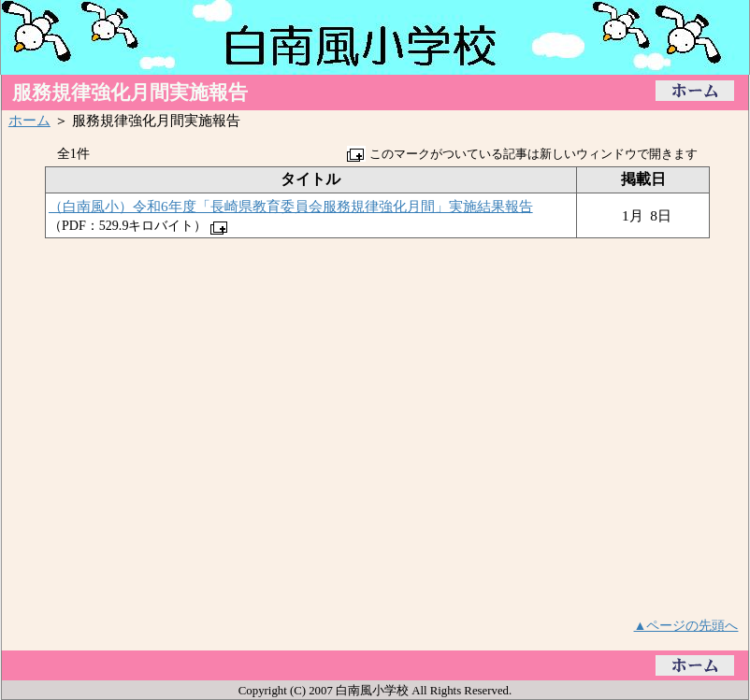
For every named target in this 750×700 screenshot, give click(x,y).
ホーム (29, 120)
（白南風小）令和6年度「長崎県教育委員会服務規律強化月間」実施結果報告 (291, 206)
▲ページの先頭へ (686, 625)
